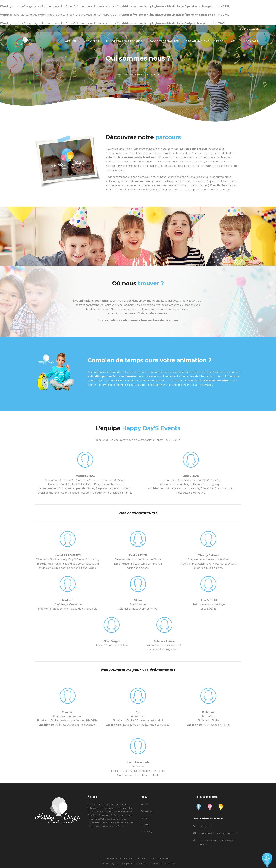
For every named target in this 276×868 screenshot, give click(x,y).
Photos (144, 804)
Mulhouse (146, 825)
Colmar (145, 818)
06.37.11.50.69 (206, 826)
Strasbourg (146, 831)
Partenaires (146, 811)
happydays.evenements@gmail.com (218, 833)
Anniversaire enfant (117, 858)
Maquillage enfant (138, 858)
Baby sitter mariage (159, 858)
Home (119, 74)
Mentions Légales (109, 864)
